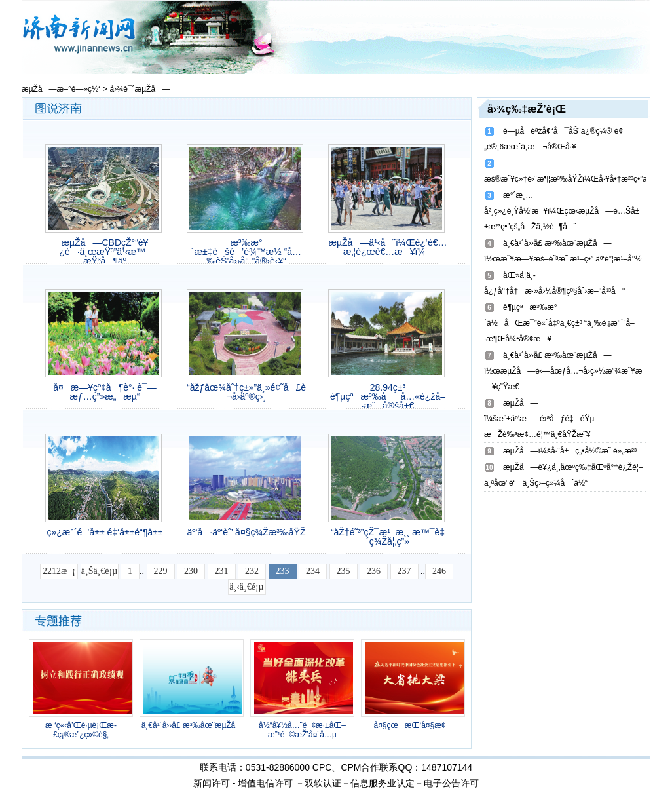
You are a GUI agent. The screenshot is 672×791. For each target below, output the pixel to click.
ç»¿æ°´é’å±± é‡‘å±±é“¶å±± (105, 532)
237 (404, 571)
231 (222, 571)
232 (252, 571)
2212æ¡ (59, 571)
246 (439, 571)
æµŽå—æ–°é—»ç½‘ (61, 89)
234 (313, 571)
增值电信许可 (265, 783)
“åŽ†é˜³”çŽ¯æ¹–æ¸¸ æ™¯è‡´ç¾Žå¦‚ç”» (388, 537)
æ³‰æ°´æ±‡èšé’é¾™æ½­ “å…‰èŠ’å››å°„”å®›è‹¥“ (246, 252)
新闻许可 (212, 783)
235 (344, 571)
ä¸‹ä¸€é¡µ (246, 587)
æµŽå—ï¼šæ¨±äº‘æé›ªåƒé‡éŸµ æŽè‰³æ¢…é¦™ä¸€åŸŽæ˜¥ (539, 419)
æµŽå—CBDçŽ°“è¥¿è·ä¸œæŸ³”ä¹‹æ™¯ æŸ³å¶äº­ (104, 252)
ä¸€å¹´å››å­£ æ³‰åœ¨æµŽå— (192, 730)
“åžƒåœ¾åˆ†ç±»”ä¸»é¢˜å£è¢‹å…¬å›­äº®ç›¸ (246, 392)
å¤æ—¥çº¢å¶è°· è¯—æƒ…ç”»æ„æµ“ (105, 392)
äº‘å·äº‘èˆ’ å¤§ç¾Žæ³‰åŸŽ (247, 532)
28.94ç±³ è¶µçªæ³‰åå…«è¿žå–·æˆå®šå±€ (388, 396)
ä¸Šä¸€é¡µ (99, 571)
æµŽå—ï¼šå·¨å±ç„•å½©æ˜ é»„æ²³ (570, 451)
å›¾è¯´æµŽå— (140, 89)
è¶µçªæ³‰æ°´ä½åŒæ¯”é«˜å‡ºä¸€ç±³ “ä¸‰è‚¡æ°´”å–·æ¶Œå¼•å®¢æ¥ (559, 323)
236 (374, 571)
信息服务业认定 (383, 783)
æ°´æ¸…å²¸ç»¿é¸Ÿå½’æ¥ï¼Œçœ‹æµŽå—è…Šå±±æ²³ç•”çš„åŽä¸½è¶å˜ (562, 211)
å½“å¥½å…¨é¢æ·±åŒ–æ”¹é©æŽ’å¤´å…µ (302, 730)
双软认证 (323, 783)
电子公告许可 (451, 783)
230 (191, 571)
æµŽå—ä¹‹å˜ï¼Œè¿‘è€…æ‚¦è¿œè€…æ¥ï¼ (388, 247)
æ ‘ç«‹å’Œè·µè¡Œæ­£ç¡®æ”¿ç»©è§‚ (81, 730)
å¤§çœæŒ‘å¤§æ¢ (413, 725)
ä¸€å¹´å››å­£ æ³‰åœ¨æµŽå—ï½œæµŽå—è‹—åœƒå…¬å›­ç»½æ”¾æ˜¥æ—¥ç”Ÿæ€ (563, 371)
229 (161, 571)
